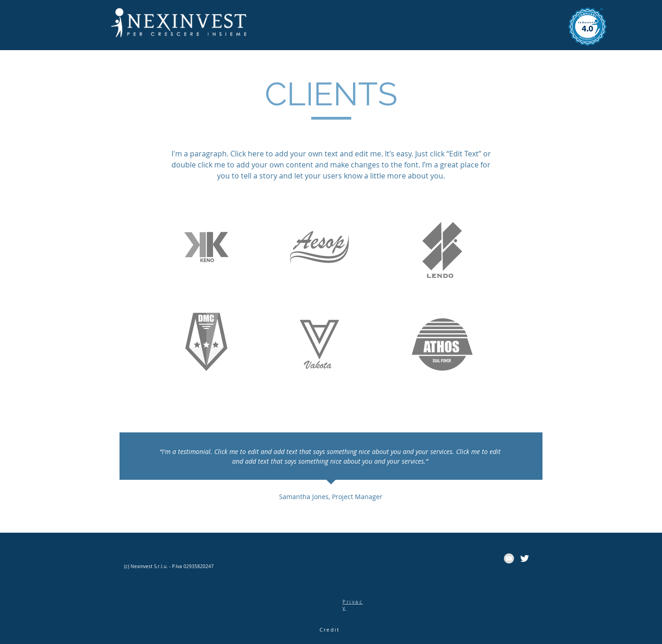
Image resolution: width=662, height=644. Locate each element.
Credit (330, 630)
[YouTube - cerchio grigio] (509, 558)
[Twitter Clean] (525, 558)
